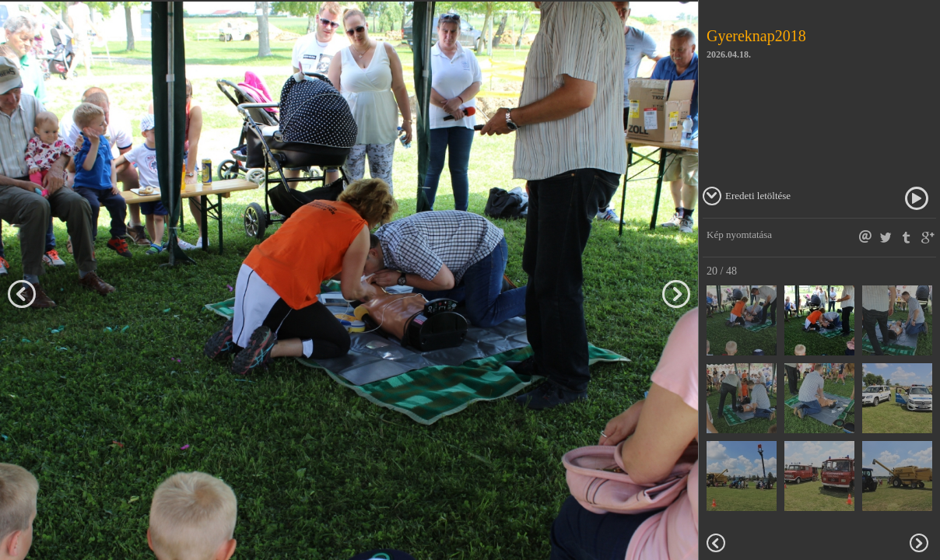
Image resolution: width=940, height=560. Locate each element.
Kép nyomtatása (739, 234)
